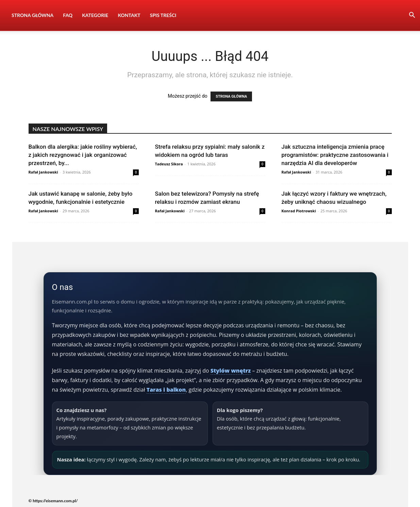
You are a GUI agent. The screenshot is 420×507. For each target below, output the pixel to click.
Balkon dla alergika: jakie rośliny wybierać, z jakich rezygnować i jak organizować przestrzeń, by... (83, 155)
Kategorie (95, 15)
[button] (412, 16)
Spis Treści (163, 15)
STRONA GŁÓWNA (231, 96)
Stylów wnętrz (231, 371)
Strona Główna (32, 15)
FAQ (68, 15)
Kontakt (129, 15)
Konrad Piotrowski (299, 211)
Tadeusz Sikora (169, 164)
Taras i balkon (166, 390)
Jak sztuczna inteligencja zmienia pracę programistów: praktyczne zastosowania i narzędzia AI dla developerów (335, 155)
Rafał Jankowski (43, 172)
